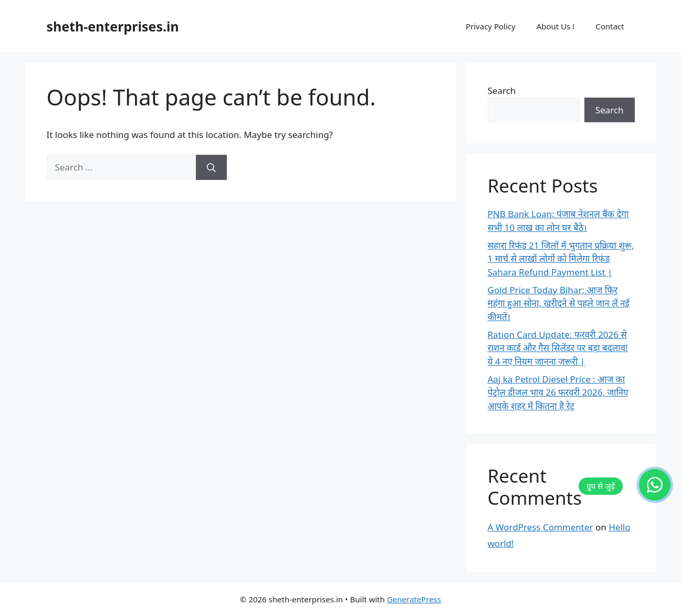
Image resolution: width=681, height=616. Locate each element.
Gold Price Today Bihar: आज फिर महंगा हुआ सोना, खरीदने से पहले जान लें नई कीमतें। (559, 303)
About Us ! (556, 26)
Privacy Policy (491, 26)
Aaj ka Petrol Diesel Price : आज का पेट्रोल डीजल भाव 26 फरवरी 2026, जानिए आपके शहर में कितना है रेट (558, 392)
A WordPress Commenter (541, 527)
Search (502, 91)
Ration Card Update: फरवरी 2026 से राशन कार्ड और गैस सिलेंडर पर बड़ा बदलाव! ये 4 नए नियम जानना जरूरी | (558, 348)
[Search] (211, 167)
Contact (610, 26)
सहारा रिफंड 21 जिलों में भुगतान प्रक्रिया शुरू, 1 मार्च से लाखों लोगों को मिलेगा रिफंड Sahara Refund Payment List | (561, 259)
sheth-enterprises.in (113, 26)
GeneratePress (414, 599)
